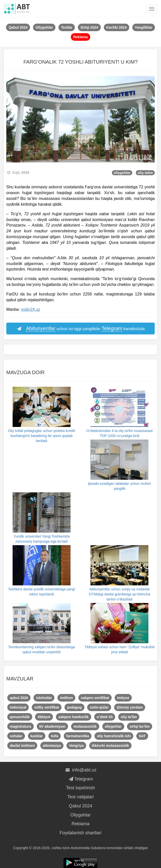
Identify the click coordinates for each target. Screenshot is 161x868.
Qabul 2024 (80, 806)
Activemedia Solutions (88, 848)
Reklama (80, 824)
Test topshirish (80, 788)
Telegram (80, 779)
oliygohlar (122, 173)
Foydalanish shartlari (80, 833)
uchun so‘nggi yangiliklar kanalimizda (81, 329)
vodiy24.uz (31, 309)
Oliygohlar (80, 815)
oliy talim (145, 173)
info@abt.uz (80, 770)
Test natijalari (80, 797)
